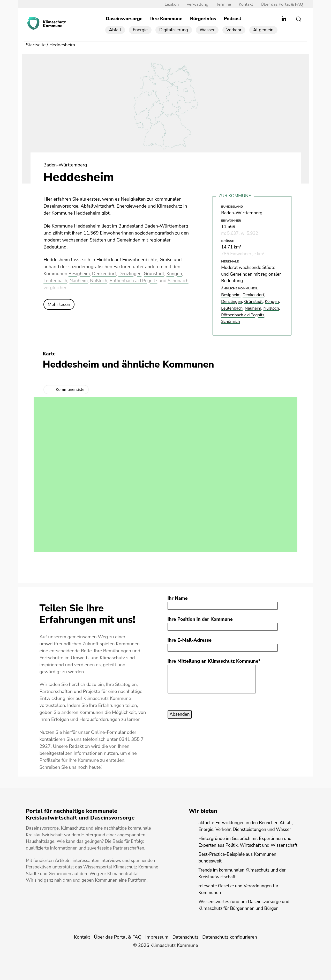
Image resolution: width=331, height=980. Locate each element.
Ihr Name (178, 598)
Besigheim (80, 274)
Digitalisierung (174, 30)
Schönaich (181, 281)
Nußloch (100, 281)
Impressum (157, 937)
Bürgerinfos (203, 19)
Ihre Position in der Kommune (200, 619)
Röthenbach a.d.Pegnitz (135, 281)
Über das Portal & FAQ (280, 4)
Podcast (232, 19)
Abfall (115, 30)
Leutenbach (56, 281)
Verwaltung (195, 4)
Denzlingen (131, 274)
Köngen (177, 274)
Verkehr (234, 30)
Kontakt (244, 4)
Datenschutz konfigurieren (230, 937)
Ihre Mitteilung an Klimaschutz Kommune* (214, 661)
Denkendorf (105, 274)
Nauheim (79, 281)
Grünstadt (156, 274)
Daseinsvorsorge (124, 19)
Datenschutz (185, 937)
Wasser (207, 30)
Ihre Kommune (166, 19)
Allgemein (263, 30)
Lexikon (170, 4)
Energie (140, 30)
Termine (222, 4)
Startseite (36, 45)
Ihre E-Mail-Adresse (190, 640)
